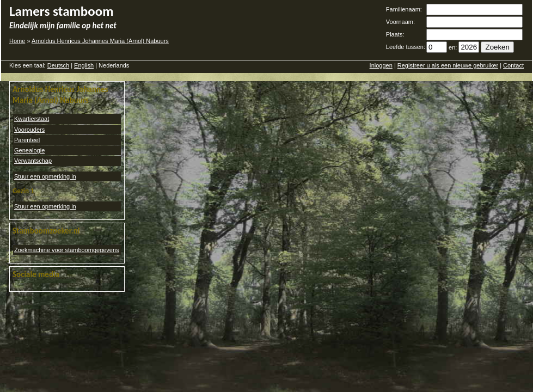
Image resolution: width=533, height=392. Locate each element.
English (84, 65)
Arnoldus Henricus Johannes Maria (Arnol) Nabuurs (100, 41)
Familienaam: (404, 9)
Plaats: (395, 34)
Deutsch (58, 65)
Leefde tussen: (406, 47)
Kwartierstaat (32, 119)
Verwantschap (33, 161)
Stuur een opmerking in (45, 176)
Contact (513, 65)
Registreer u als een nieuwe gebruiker (448, 65)
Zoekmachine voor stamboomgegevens (67, 250)
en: (453, 47)
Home (17, 41)
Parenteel (27, 140)
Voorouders (29, 130)
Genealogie (29, 150)
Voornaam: (400, 22)
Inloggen (381, 65)
